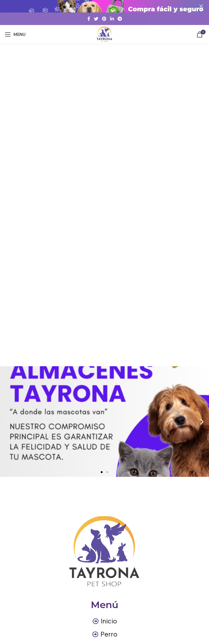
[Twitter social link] (96, 19)
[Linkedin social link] (112, 19)
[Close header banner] (201, 6)
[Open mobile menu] (15, 34)
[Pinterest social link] (104, 19)
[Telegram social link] (120, 19)
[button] (102, 472)
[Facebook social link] (89, 19)
